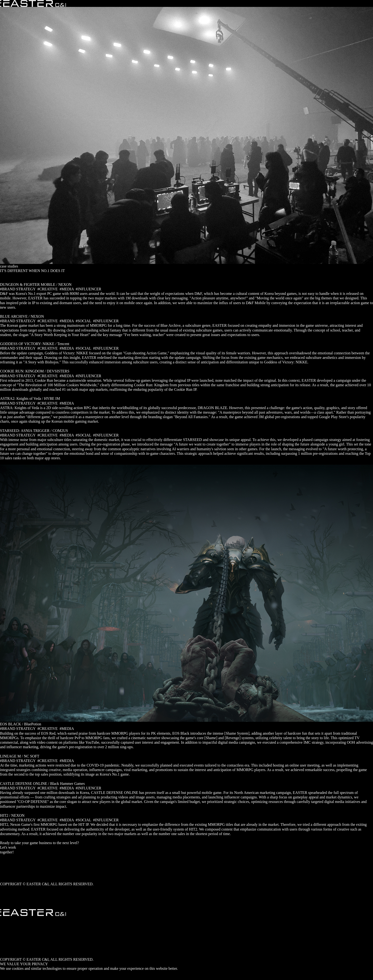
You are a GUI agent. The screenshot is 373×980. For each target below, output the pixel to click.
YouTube (7, 888)
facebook (7, 893)
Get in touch (9, 857)
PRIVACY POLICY (15, 978)
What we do (9, 866)
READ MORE (11, 312)
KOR (4, 937)
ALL (4, 280)
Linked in (7, 898)
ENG (4, 941)
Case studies (10, 870)
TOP (4, 902)
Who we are (9, 861)
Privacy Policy (11, 879)
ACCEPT (7, 973)
